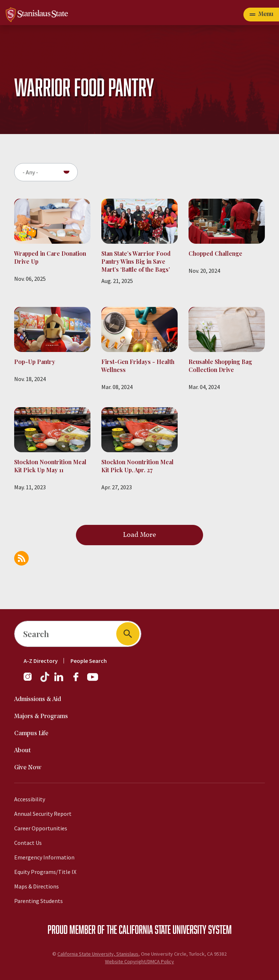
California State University (163, 929)
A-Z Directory (41, 661)
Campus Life (31, 734)
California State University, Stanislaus (98, 954)
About (23, 751)
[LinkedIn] (59, 680)
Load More (139, 535)
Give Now (28, 768)
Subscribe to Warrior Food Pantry (21, 558)
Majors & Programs (41, 716)
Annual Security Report (43, 814)
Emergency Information (44, 857)
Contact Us (28, 843)
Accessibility (30, 799)
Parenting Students (39, 901)
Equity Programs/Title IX (45, 872)
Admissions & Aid (38, 699)
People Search (89, 661)
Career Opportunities (41, 828)
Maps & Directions (37, 886)
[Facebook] (79, 680)
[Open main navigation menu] (261, 15)
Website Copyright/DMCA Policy (139, 961)
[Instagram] (31, 680)
